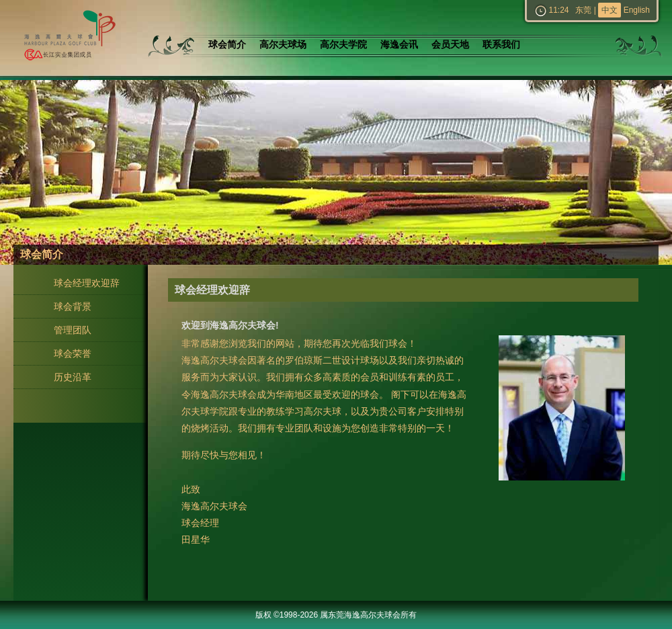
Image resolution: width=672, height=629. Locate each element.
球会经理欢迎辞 (87, 283)
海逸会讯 (399, 45)
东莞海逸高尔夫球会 (67, 38)
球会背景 (73, 306)
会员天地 (450, 45)
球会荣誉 (73, 353)
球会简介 (227, 45)
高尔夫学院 (343, 45)
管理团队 (73, 330)
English (637, 10)
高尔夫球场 (283, 45)
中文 (610, 10)
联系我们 (501, 45)
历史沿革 (73, 377)
